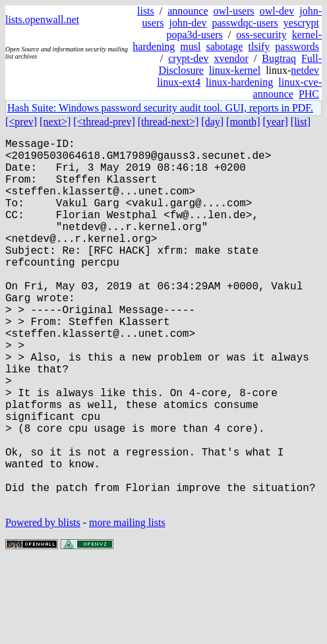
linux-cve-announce (287, 88)
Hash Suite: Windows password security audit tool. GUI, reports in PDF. (160, 108)
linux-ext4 (179, 82)
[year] (276, 122)
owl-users (234, 11)
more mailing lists (127, 604)
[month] (243, 122)
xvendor (231, 58)
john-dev (188, 23)
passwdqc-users (245, 23)
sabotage (224, 46)
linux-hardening (239, 82)
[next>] (55, 122)
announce (188, 11)
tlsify (259, 46)
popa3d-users (194, 35)
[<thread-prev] (104, 122)
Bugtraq (279, 58)
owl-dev (277, 11)
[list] (301, 122)
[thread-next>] (168, 122)
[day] (212, 122)
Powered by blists (43, 604)
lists (146, 11)
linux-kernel (235, 70)
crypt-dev (188, 58)
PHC (309, 94)
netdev (305, 70)
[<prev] (21, 122)
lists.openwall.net (42, 19)
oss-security (261, 35)
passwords (297, 46)
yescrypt (301, 23)
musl (190, 46)
